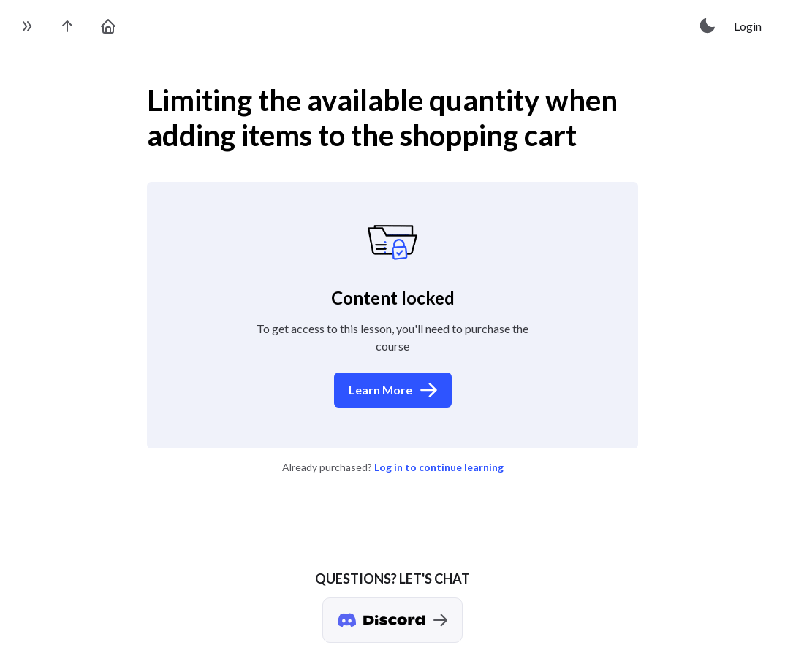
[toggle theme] (708, 26)
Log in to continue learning (439, 467)
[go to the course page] (67, 26)
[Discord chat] (392, 620)
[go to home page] (108, 26)
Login (748, 26)
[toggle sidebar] (26, 26)
